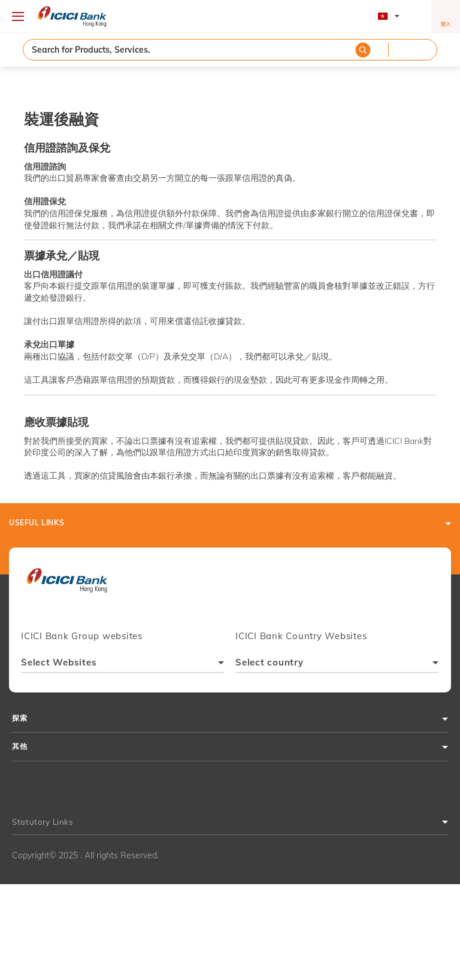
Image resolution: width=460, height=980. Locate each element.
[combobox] (122, 664)
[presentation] (67, 585)
